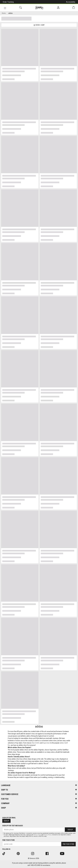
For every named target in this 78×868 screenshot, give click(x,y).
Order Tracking (8, 2)
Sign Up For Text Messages (13, 826)
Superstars (46, 743)
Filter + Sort (39, 25)
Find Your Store (8, 840)
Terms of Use (37, 835)
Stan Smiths (36, 743)
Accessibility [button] (71, 2)
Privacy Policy (47, 835)
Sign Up (6, 821)
